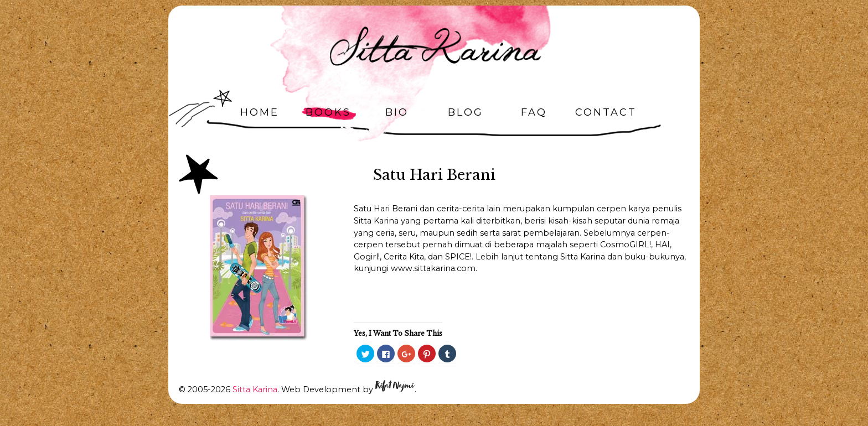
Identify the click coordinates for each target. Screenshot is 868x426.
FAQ (534, 112)
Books (328, 112)
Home (260, 112)
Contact (606, 112)
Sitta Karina (255, 389)
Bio (397, 112)
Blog (466, 112)
